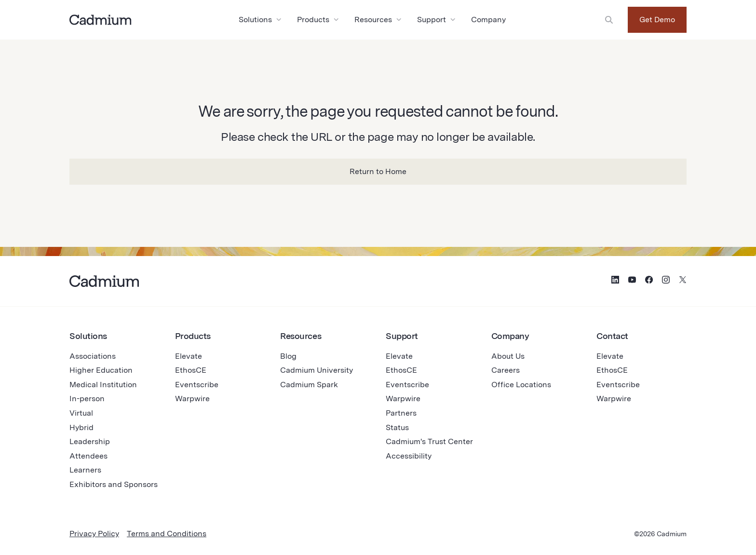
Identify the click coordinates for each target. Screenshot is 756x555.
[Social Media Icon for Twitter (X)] (683, 281)
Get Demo (657, 20)
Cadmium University (317, 370)
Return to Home (378, 171)
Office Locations (521, 385)
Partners (401, 413)
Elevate (189, 356)
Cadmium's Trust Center (429, 441)
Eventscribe (197, 385)
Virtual (81, 413)
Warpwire (192, 399)
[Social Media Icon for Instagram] (666, 281)
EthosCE (191, 370)
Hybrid (81, 427)
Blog (288, 356)
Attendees (88, 456)
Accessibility (409, 456)
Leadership (90, 441)
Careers (506, 370)
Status (397, 427)
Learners (85, 470)
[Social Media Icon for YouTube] (632, 281)
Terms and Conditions (167, 534)
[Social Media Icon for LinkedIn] (615, 281)
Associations (93, 356)
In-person (87, 399)
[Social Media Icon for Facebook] (649, 281)
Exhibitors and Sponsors (114, 484)
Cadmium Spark (309, 385)
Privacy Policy (94, 534)
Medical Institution (103, 385)
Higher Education (101, 370)
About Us (508, 356)
